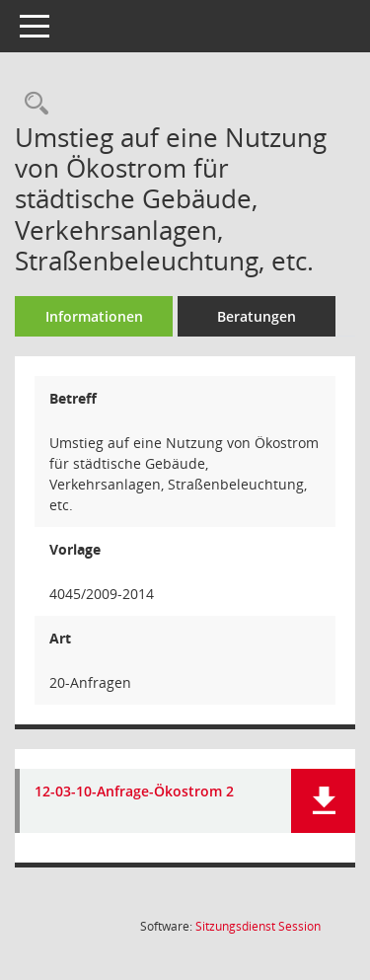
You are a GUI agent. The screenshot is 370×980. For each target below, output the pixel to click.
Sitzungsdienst (258, 926)
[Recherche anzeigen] (32, 104)
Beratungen (257, 316)
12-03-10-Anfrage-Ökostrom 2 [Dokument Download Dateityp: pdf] (134, 792)
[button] (323, 801)
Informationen (94, 316)
